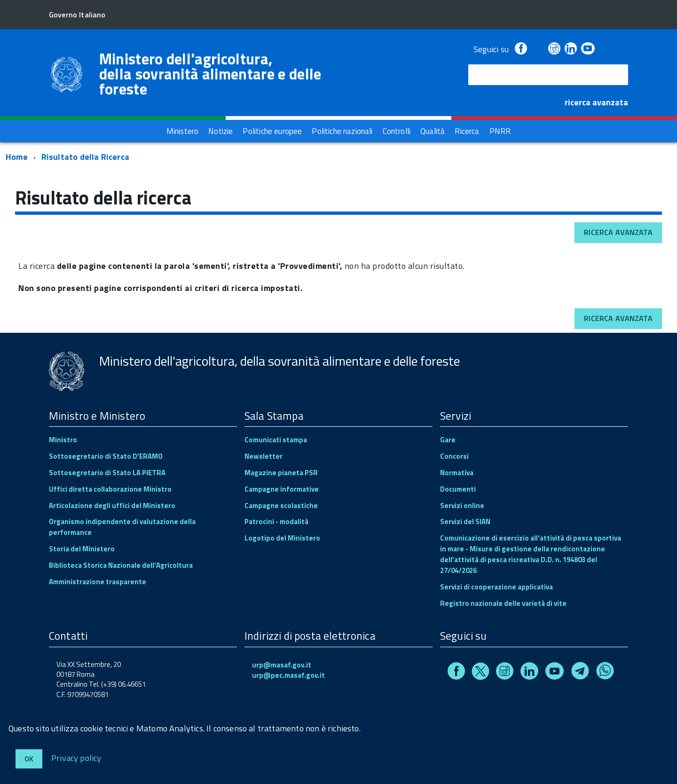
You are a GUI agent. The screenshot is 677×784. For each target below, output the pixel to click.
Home (17, 157)
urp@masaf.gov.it (282, 665)
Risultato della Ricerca (85, 157)
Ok (29, 759)
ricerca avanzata (596, 102)
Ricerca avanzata (618, 232)
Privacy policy (76, 757)
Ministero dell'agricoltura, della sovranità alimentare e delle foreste (210, 74)
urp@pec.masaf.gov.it (288, 675)
